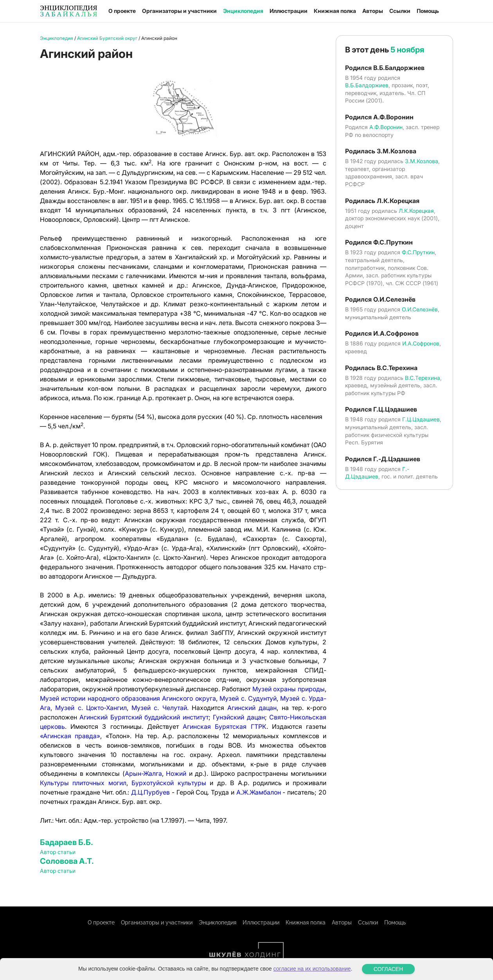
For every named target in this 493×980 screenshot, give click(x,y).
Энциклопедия (243, 11)
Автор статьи (58, 852)
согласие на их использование (312, 969)
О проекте (122, 11)
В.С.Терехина (423, 378)
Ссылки (400, 11)
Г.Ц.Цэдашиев (421, 419)
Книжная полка (335, 11)
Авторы (373, 11)
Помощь (428, 11)
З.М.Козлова (422, 161)
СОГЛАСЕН (388, 969)
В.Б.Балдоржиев (367, 85)
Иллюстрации (289, 11)
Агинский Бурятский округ (107, 38)
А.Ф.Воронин (386, 127)
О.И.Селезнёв (420, 309)
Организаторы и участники (179, 11)
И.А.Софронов (421, 343)
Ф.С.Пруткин (418, 252)
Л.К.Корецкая (416, 211)
